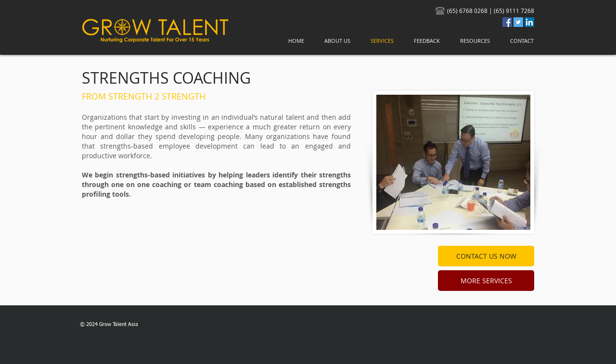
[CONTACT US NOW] (486, 256)
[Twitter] (518, 22)
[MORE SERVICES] (486, 281)
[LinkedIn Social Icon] (529, 22)
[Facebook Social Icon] (507, 22)
